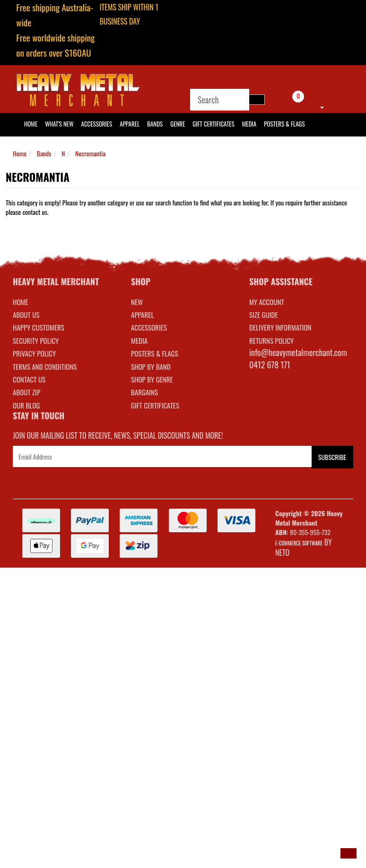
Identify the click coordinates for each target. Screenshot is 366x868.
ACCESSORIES (149, 327)
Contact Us (29, 379)
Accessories (97, 124)
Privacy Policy (34, 353)
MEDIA (139, 340)
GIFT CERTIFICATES (155, 405)
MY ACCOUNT (267, 302)
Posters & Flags (284, 124)
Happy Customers (39, 327)
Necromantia (90, 153)
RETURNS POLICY (271, 340)
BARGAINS (144, 392)
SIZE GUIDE (264, 315)
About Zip (26, 392)
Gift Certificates (213, 124)
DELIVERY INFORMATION (280, 327)
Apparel (130, 124)
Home (20, 153)
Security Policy (36, 340)
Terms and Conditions (45, 366)
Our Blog (26, 405)
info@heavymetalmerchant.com (298, 352)
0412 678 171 (270, 365)
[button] (349, 853)
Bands (155, 124)
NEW (137, 302)
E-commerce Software (299, 543)
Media (249, 124)
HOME (31, 124)
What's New (59, 124)
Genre (178, 124)
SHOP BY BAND (151, 366)
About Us (26, 315)
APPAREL (142, 315)
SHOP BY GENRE (152, 379)
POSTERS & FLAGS (155, 353)
